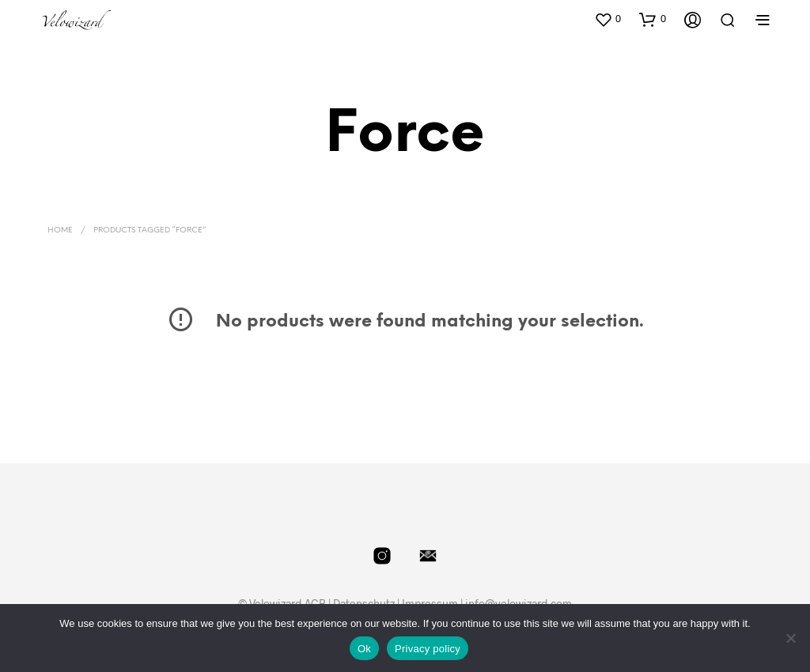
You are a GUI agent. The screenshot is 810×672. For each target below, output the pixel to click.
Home (60, 230)
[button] (607, 19)
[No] (790, 638)
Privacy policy (428, 649)
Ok (364, 649)
